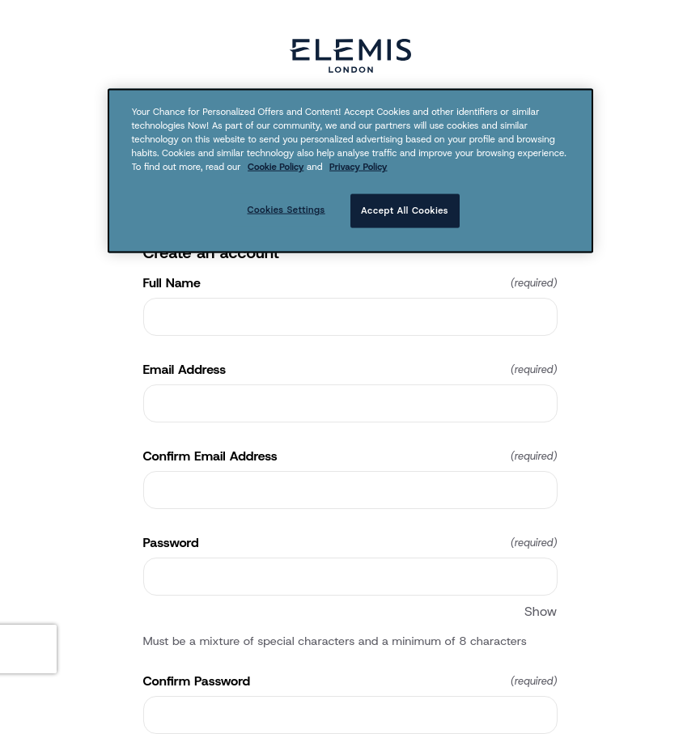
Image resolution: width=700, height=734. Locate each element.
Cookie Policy (276, 167)
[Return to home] (350, 56)
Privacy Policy (358, 167)
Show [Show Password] (541, 611)
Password (350, 543)
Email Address (350, 370)
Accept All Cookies (405, 210)
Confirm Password (350, 681)
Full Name (350, 283)
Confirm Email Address (350, 456)
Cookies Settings (286, 210)
